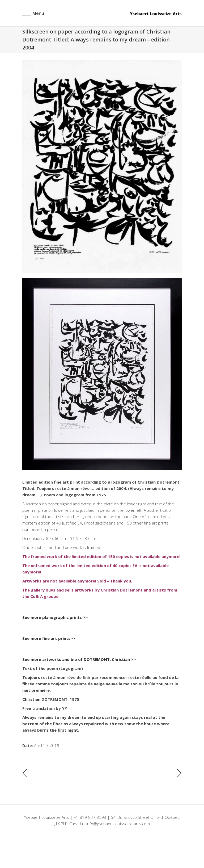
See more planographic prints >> (55, 617)
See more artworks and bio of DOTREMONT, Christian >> (79, 659)
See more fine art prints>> (49, 638)
